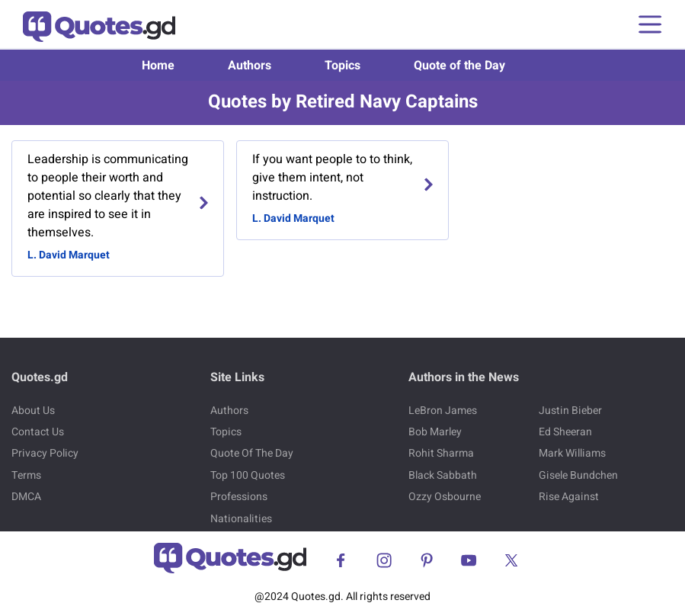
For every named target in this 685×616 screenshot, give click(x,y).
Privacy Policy (45, 453)
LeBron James (443, 411)
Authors (250, 66)
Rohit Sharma (441, 453)
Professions (239, 497)
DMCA (26, 497)
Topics (342, 66)
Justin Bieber (570, 411)
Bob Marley (435, 432)
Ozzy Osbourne (445, 497)
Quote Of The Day (252, 453)
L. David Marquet (69, 255)
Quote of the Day (459, 66)
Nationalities (241, 519)
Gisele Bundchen (578, 475)
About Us (33, 411)
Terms (26, 475)
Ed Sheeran (565, 432)
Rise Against (569, 497)
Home (158, 66)
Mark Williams (572, 453)
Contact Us (38, 432)
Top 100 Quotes (248, 475)
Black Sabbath (443, 475)
